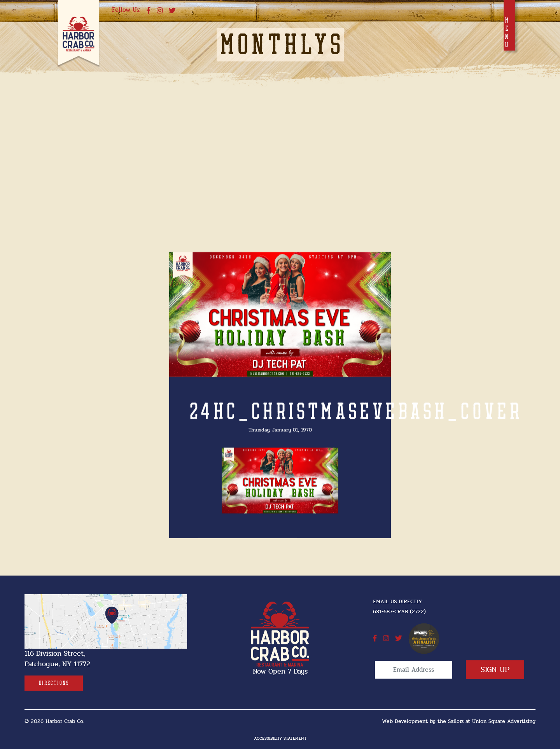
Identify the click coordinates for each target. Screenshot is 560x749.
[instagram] (160, 11)
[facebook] (149, 11)
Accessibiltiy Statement (280, 738)
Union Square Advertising (504, 721)
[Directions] (54, 683)
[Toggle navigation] (509, 25)
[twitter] (172, 11)
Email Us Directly (397, 601)
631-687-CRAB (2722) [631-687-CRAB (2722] (399, 612)
